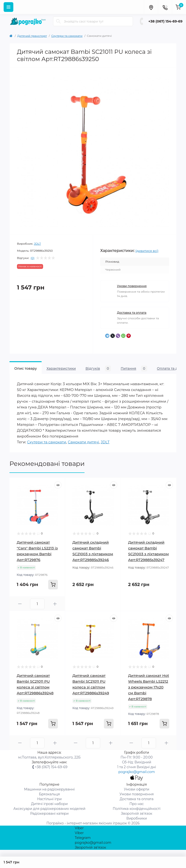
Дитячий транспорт (32, 36)
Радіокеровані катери (50, 813)
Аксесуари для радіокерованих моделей (49, 809)
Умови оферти (137, 789)
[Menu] (8, 7)
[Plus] (55, 604)
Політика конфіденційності (136, 809)
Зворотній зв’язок (137, 813)
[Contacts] (165, 7)
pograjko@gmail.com (137, 772)
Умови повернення (132, 286)
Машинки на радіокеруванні (49, 789)
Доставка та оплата (132, 313)
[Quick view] (58, 485)
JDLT (37, 244)
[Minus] (20, 604)
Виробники (137, 818)
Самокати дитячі (83, 442)
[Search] (58, 21)
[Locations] (151, 7)
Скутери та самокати (67, 36)
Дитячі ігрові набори (49, 804)
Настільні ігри (49, 799)
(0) (32, 258)
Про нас (136, 804)
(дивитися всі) (147, 251)
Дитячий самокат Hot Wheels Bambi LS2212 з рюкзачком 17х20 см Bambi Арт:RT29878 (149, 687)
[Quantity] (37, 604)
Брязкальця (49, 794)
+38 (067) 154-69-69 (166, 21)
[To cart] (53, 585)
